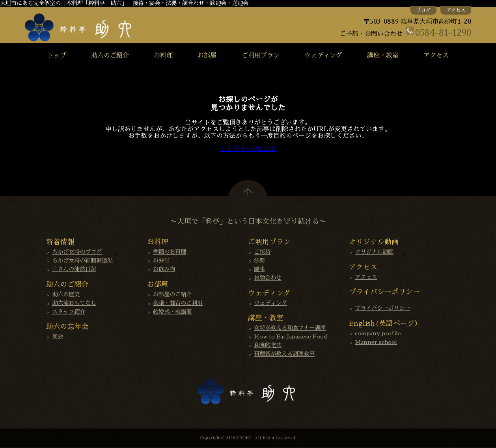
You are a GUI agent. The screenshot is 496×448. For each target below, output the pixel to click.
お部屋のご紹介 (172, 294)
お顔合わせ (268, 278)
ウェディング (323, 56)
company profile (378, 333)
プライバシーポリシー (382, 308)
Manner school (376, 342)
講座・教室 (383, 56)
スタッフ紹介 (69, 312)
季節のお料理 (170, 252)
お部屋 (207, 56)
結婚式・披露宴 (172, 312)
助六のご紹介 (110, 56)
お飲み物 (164, 269)
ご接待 (262, 252)
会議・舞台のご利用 (178, 303)
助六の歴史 (66, 294)
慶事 (259, 269)
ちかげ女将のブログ (77, 252)
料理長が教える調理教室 (284, 354)
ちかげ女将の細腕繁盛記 (82, 260)
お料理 (163, 56)
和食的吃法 (268, 345)
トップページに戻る (248, 149)
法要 (259, 260)
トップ (57, 56)
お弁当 (161, 260)
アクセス (456, 10)
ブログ (423, 10)
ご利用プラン (261, 56)
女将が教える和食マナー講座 (290, 328)
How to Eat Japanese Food (291, 336)
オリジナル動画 (374, 252)
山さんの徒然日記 (74, 269)
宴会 (58, 336)
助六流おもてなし (74, 303)
